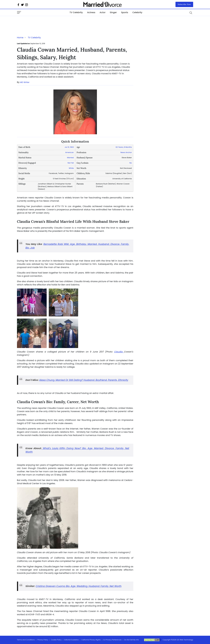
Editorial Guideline (71, 640)
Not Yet (71, 163)
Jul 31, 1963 (69, 147)
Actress (91, 12)
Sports (125, 12)
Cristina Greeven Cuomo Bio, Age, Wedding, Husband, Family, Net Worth (78, 586)
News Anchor (126, 152)
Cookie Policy (56, 640)
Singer (113, 12)
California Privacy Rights (91, 640)
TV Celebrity (76, 12)
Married (70, 158)
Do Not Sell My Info (132, 640)
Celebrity (137, 12)
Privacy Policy (43, 640)
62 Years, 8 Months (124, 147)
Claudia (119, 352)
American (69, 152)
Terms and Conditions (26, 640)
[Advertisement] (39, 21)
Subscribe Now (184, 4)
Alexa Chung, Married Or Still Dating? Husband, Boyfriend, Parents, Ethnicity (84, 380)
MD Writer (25, 82)
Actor (103, 12)
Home (20, 38)
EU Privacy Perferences (112, 640)
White (71, 168)
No (131, 163)
